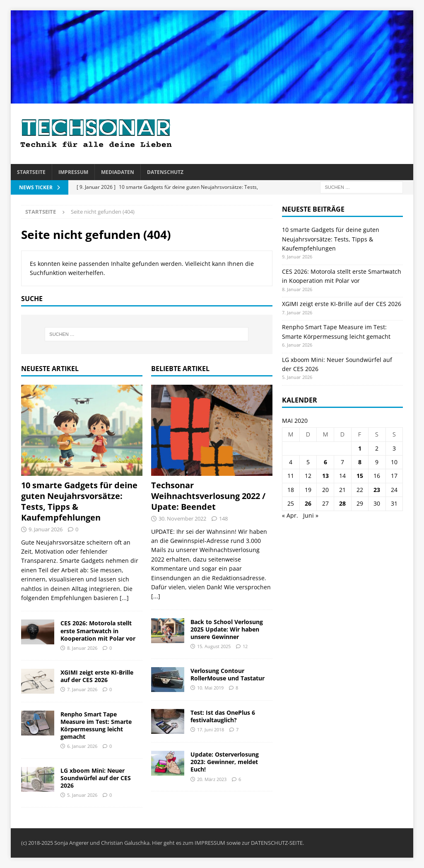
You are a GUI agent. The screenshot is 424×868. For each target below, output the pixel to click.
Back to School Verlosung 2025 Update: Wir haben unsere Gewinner (227, 629)
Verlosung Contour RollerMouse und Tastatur (228, 674)
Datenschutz (165, 172)
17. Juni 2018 (211, 729)
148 (223, 518)
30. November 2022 (182, 518)
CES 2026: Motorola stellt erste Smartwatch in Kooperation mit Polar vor (98, 631)
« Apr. (290, 515)
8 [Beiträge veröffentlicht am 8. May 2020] (360, 462)
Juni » (311, 515)
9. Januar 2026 (46, 529)
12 (245, 646)
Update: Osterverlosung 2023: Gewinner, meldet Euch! (225, 762)
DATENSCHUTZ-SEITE (277, 843)
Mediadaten (118, 172)
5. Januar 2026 (82, 795)
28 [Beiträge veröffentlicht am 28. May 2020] (342, 503)
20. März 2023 (212, 779)
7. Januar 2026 (82, 689)
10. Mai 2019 (210, 688)
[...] (124, 598)
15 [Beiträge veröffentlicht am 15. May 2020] (360, 476)
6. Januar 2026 (82, 746)
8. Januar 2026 (82, 648)
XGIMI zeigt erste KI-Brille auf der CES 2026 (97, 676)
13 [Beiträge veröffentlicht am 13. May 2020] (325, 476)
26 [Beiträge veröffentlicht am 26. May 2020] (308, 503)
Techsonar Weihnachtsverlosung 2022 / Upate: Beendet (208, 496)
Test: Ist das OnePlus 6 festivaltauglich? (223, 716)
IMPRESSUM (210, 843)
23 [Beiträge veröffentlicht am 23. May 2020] (377, 490)
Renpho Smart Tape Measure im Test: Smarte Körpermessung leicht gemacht (96, 726)
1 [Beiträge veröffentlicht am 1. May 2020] (360, 448)
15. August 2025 (214, 646)
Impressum (73, 172)
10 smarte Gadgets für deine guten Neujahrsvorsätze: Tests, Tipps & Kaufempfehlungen (79, 501)
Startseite (31, 172)
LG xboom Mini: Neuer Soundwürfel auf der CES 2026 (96, 778)
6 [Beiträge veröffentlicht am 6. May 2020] (325, 462)
